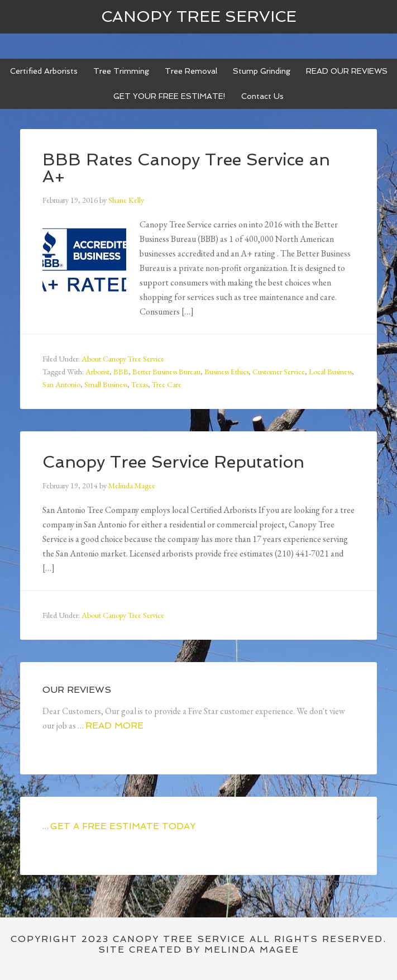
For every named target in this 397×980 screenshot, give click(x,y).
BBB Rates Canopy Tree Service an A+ (186, 168)
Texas (140, 384)
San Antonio (61, 384)
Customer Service (279, 372)
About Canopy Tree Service (123, 359)
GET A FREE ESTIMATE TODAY (123, 826)
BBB (121, 372)
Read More (114, 726)
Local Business (330, 372)
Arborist (97, 372)
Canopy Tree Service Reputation (173, 462)
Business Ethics (226, 372)
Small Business (106, 384)
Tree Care (167, 384)
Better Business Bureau (166, 372)
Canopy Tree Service (199, 16)
